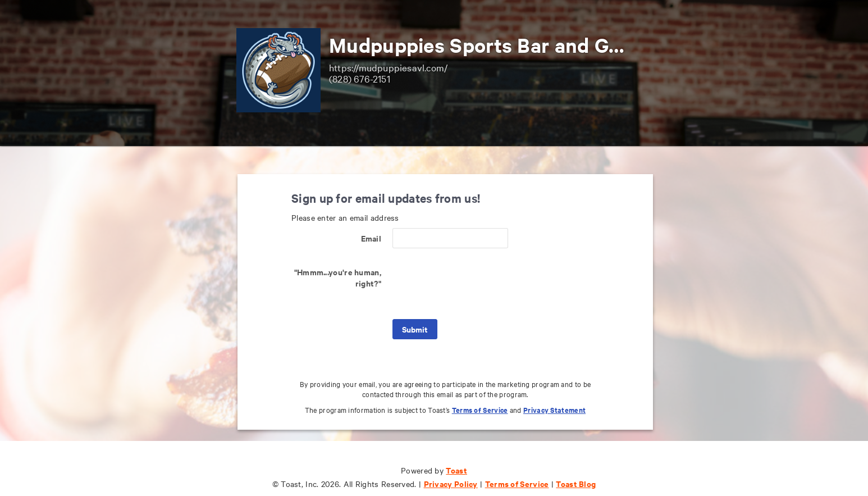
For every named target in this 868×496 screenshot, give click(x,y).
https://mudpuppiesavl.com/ (388, 67)
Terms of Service (480, 410)
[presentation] (478, 284)
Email (371, 238)
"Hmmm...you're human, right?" (338, 277)
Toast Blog (576, 483)
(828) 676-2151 (360, 78)
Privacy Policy (451, 483)
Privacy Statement (554, 410)
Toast (456, 470)
